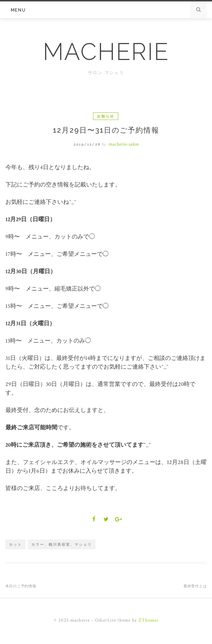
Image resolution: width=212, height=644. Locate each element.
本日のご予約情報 (21, 586)
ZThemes (149, 620)
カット (16, 544)
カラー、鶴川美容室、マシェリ (62, 544)
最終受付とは (195, 586)
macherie (106, 52)
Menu (18, 10)
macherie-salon (124, 144)
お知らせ (106, 116)
